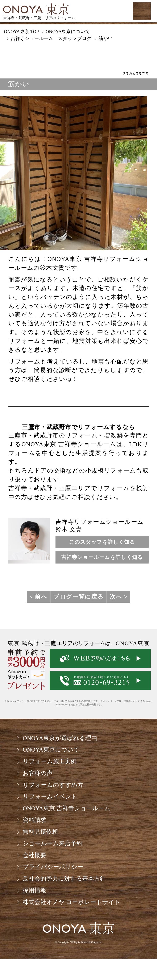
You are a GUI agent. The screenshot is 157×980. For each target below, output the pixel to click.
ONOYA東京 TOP (21, 32)
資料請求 (34, 820)
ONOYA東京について (51, 750)
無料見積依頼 (40, 832)
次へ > (119, 597)
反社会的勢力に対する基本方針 (64, 879)
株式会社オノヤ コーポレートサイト (72, 902)
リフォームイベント (50, 796)
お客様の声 (38, 773)
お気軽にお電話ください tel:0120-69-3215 (107, 11)
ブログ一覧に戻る (78, 597)
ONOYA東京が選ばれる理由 (60, 738)
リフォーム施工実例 (50, 761)
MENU (142, 11)
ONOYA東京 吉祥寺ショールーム (66, 808)
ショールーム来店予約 (53, 843)
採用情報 (34, 890)
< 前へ (38, 597)
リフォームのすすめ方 (53, 785)
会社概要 (34, 855)
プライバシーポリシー (53, 867)
